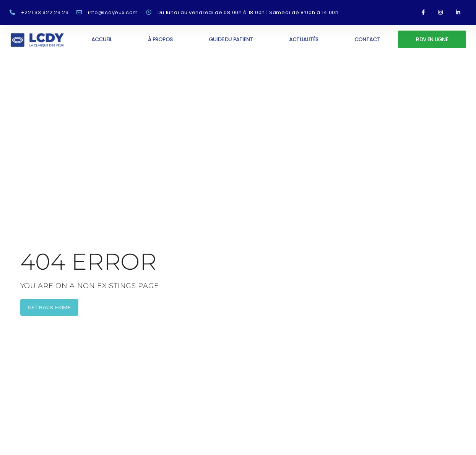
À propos (160, 39)
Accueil (102, 39)
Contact (367, 39)
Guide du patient (231, 39)
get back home (50, 307)
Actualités (304, 39)
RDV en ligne (432, 39)
